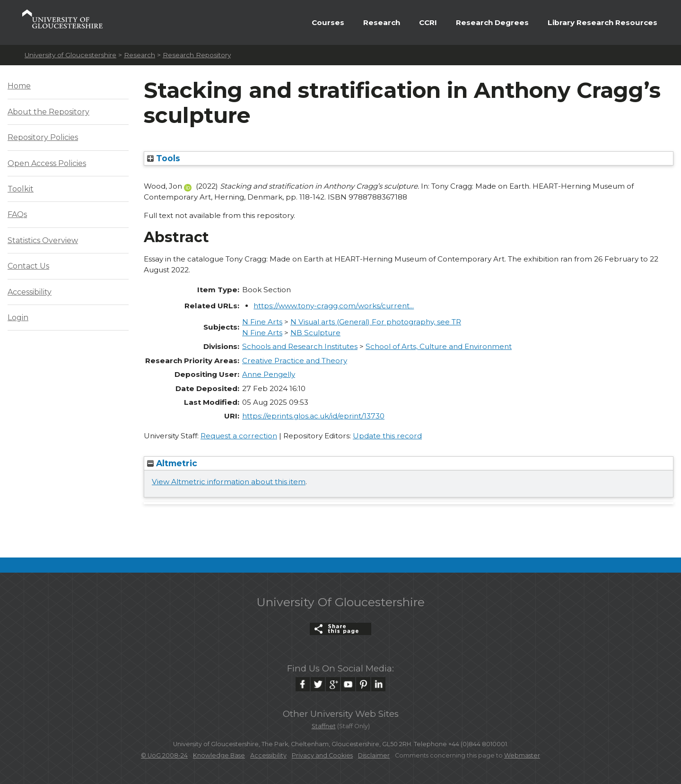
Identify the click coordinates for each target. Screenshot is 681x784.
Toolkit (21, 189)
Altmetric (172, 463)
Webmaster (522, 755)
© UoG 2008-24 (164, 755)
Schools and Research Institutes (300, 346)
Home (19, 86)
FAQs (17, 214)
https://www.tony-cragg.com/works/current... (334, 306)
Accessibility (30, 292)
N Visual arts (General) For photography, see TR (376, 322)
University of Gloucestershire (70, 55)
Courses (328, 22)
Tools (164, 158)
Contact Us (28, 266)
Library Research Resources (602, 22)
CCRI (428, 22)
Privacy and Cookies (322, 755)
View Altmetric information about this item (229, 482)
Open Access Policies (47, 163)
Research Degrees (492, 22)
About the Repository (48, 112)
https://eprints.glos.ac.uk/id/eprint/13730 (313, 416)
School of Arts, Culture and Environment (439, 346)
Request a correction (239, 436)
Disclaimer (374, 755)
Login (18, 318)
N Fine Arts (262, 322)
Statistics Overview (43, 240)
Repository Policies (43, 137)
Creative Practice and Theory (295, 361)
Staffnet (324, 726)
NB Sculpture (315, 333)
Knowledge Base (219, 755)
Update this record (387, 436)
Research (382, 22)
